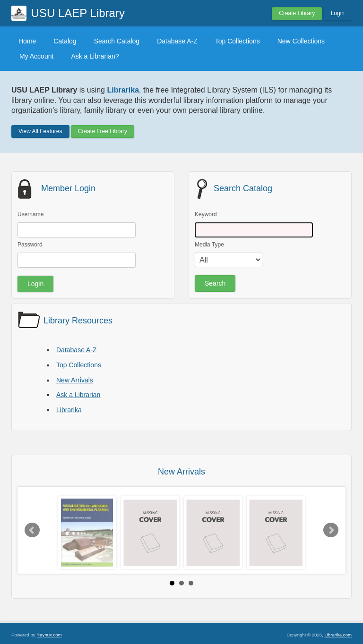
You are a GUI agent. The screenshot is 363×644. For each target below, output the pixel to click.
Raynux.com (49, 635)
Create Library (297, 13)
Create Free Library (103, 131)
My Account (36, 56)
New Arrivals (75, 380)
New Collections (301, 41)
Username (30, 214)
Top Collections (238, 41)
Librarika (69, 410)
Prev (32, 530)
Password (30, 245)
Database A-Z (177, 41)
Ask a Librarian (78, 395)
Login (338, 13)
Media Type (209, 245)
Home (27, 41)
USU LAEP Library (78, 13)
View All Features (40, 131)
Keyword (206, 214)
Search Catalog (117, 41)
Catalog (65, 41)
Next (331, 530)
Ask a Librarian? (95, 56)
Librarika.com (338, 635)
